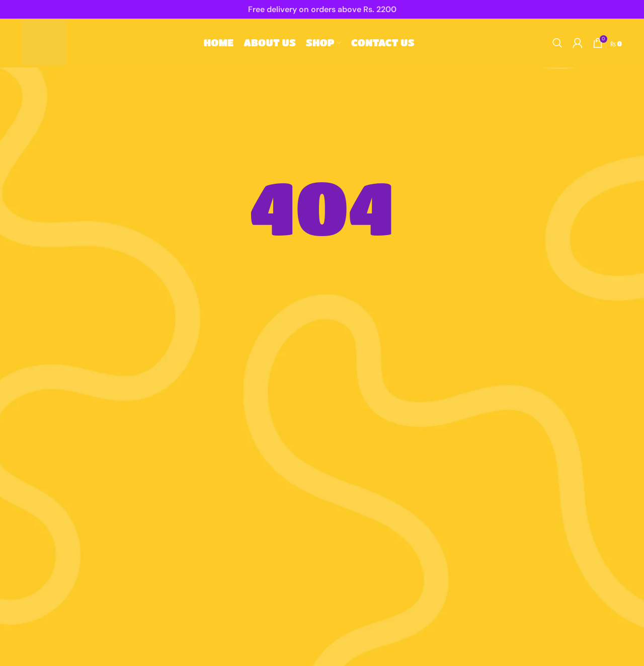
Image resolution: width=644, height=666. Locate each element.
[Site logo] (51, 46)
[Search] (557, 47)
